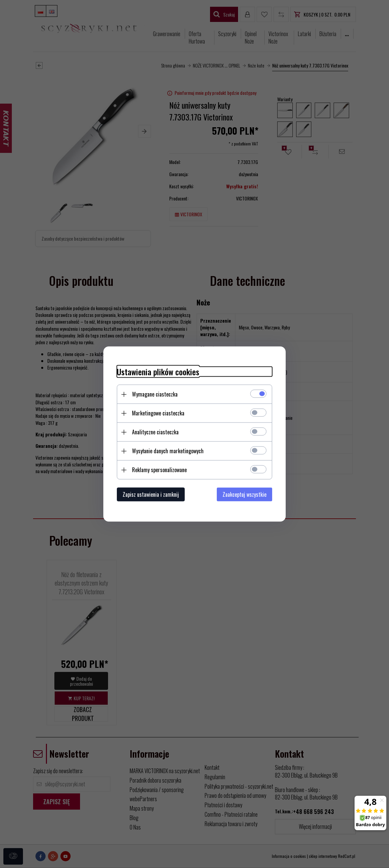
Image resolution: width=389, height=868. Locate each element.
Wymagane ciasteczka (155, 394)
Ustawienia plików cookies (158, 372)
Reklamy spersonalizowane (159, 470)
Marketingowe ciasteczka (158, 413)
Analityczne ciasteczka (155, 432)
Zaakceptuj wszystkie (244, 494)
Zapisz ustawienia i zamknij (151, 494)
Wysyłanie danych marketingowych (168, 451)
